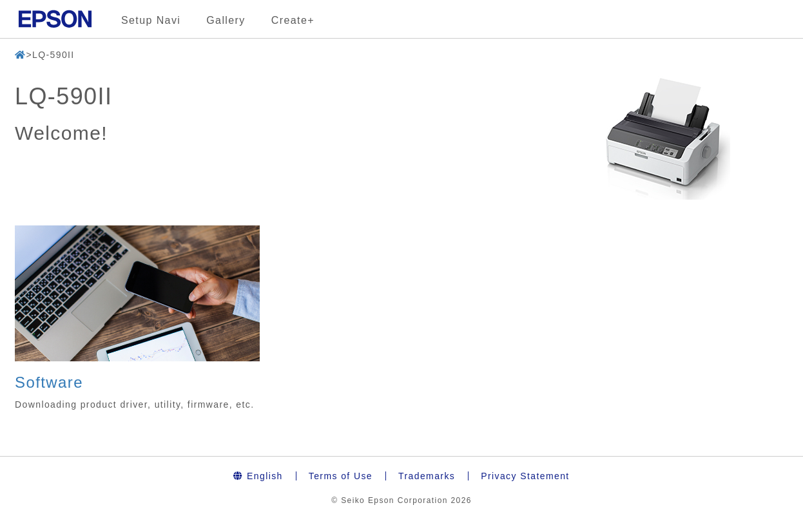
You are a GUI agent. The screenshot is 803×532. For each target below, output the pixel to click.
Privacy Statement (525, 476)
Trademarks (427, 476)
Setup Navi (151, 20)
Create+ (293, 20)
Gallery (226, 20)
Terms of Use (341, 476)
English (258, 476)
